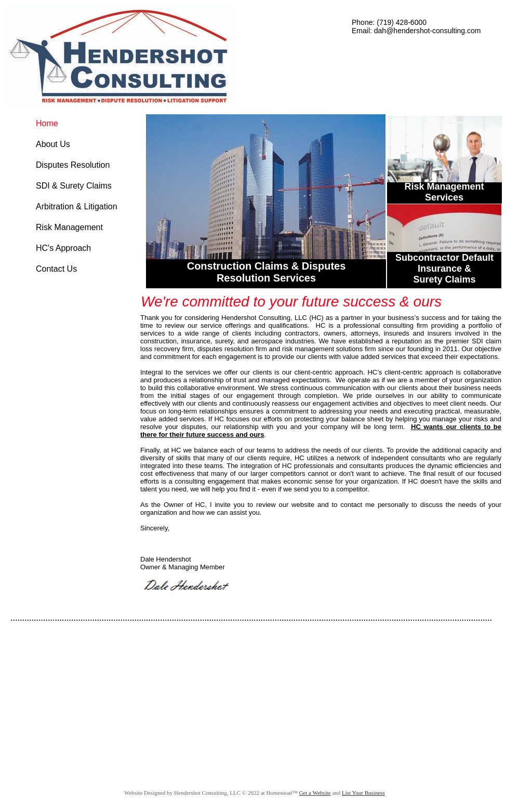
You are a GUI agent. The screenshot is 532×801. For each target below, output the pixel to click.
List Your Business (363, 793)
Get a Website (315, 793)
